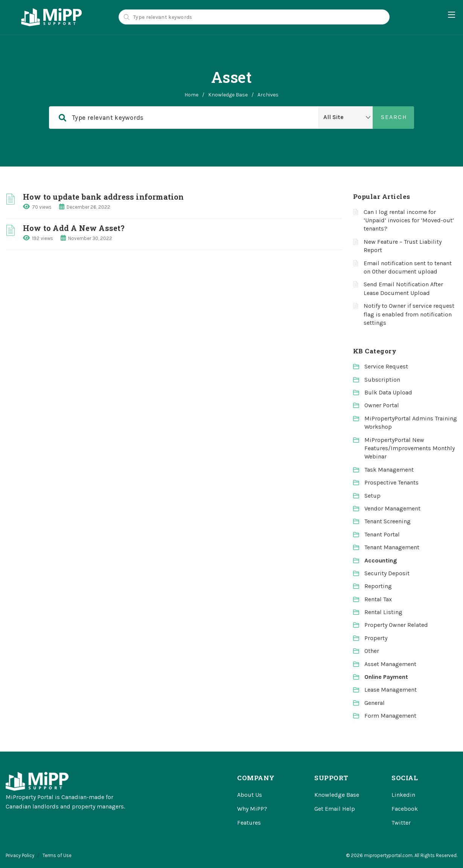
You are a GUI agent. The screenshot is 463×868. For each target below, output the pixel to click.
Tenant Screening (388, 521)
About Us (250, 795)
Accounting (381, 560)
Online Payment (386, 677)
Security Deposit (387, 573)
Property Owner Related (396, 625)
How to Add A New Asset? (74, 228)
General (375, 703)
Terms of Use (57, 855)
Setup (372, 496)
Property (376, 638)
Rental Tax (378, 599)
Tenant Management (392, 547)
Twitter (401, 823)
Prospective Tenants (391, 482)
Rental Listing (383, 612)
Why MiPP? (252, 809)
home (191, 95)
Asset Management (390, 664)
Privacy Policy (20, 855)
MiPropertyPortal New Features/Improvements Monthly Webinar (410, 448)
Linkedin (403, 795)
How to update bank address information (104, 197)
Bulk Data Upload (388, 392)
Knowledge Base (228, 95)
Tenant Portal (382, 534)
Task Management (389, 470)
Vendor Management (392, 508)
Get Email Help (335, 809)
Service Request (386, 366)
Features (249, 823)
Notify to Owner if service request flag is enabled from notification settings (409, 314)
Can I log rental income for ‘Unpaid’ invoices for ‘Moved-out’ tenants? (409, 220)
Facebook (405, 809)
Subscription (382, 380)
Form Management (390, 716)
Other (372, 651)
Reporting (378, 586)
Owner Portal (382, 405)
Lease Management (391, 690)
